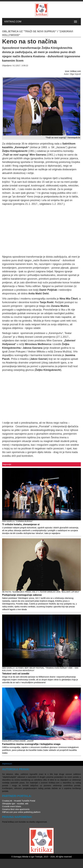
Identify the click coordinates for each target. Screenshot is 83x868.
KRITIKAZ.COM (13, 22)
